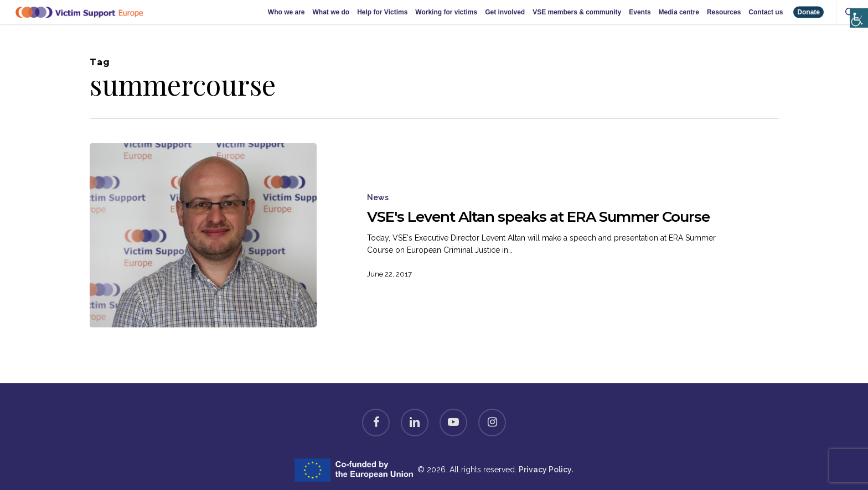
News (378, 197)
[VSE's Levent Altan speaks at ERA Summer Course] (203, 235)
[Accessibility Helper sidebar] (857, 7)
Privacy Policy (545, 470)
